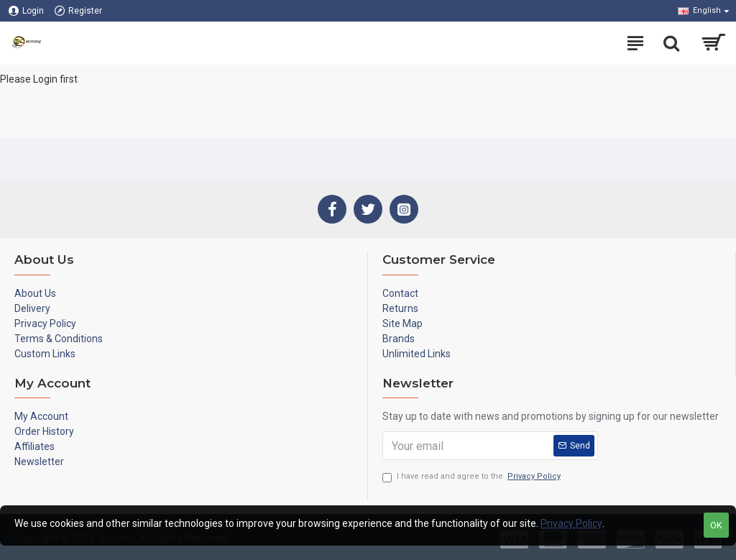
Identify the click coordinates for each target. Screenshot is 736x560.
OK (716, 525)
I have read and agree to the (473, 477)
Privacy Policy (571, 523)
